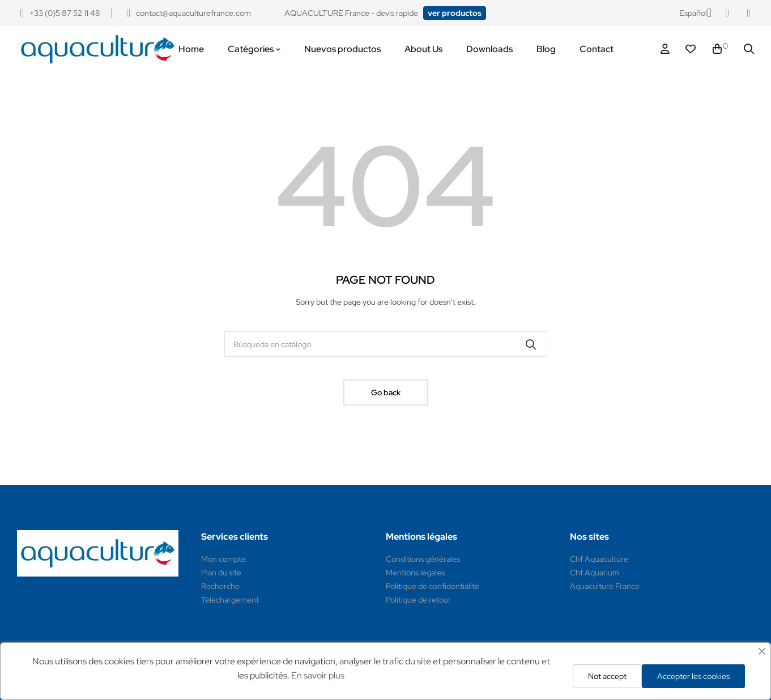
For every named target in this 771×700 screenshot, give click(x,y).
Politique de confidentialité (433, 586)
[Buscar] (386, 344)
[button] (455, 13)
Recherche (220, 586)
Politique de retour (418, 600)
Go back (386, 392)
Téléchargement (230, 600)
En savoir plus (318, 675)
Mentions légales (415, 573)
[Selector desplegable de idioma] (695, 13)
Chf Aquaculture (599, 559)
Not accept (607, 676)
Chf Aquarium (595, 573)
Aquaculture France (605, 586)
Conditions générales (423, 559)
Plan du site (221, 573)
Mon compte (223, 559)
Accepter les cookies (693, 676)
